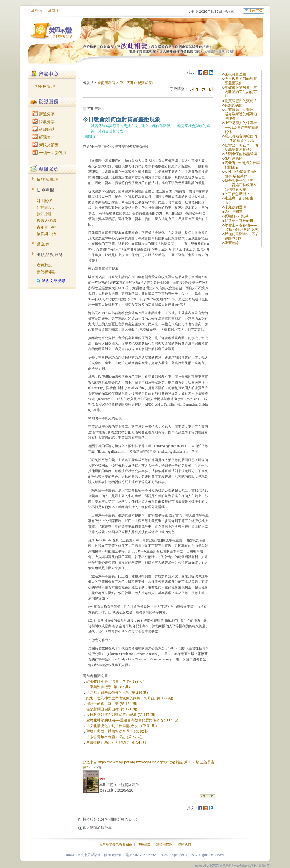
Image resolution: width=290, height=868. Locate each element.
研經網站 (44, 129)
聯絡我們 (184, 844)
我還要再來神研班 (239, 221)
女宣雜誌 (44, 265)
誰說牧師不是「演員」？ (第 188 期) (115, 681)
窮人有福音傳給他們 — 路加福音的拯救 (241, 138)
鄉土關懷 (44, 201)
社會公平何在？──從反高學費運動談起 (241, 147)
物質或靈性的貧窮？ (241, 101)
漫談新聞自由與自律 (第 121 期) (112, 709)
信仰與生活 (46, 234)
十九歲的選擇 (235, 207)
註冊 (56, 11)
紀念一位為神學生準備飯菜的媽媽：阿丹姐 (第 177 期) (130, 698)
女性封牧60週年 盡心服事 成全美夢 (241, 174)
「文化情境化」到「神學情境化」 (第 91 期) (122, 726)
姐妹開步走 (46, 207)
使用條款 (144, 844)
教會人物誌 (46, 221)
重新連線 (232, 243)
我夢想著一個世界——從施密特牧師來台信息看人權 (241, 185)
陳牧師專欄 (48, 180)
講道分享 (44, 114)
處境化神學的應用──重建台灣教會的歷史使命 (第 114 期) (132, 720)
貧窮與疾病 (234, 105)
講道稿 (43, 244)
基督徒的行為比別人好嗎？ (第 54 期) (116, 742)
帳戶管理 (47, 86)
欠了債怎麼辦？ (237, 194)
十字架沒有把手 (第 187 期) (108, 687)
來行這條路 (234, 158)
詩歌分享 (44, 122)
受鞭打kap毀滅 (236, 216)
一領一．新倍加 (49, 153)
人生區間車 (234, 212)
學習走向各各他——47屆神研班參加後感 (241, 227)
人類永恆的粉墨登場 (241, 154)
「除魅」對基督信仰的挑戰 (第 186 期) (117, 692)
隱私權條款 (164, 844)
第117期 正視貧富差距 (137, 83)
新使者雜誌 (46, 272)
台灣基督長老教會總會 (116, 844)
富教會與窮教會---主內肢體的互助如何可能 (241, 92)
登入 (39, 11)
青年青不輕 (46, 227)
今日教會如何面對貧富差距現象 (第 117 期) (121, 715)
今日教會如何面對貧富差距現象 (241, 81)
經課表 (42, 137)
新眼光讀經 (45, 145)
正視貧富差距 (235, 74)
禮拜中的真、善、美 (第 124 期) (112, 704)
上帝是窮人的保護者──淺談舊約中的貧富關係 (241, 127)
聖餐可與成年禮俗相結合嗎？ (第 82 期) (118, 731)
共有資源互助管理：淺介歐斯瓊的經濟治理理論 (241, 114)
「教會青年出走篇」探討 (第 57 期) (114, 737)
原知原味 (44, 214)
